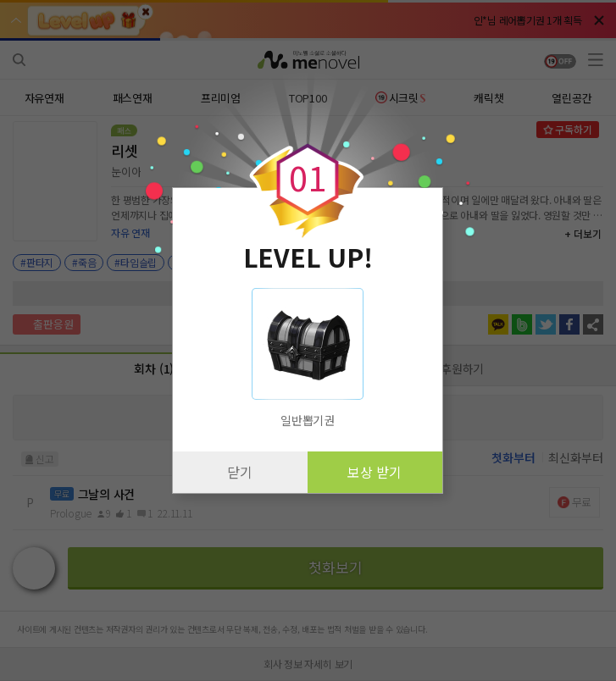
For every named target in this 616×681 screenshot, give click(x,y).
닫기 (240, 472)
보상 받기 (375, 472)
